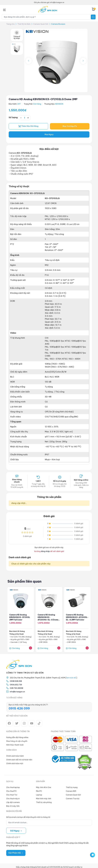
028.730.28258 (16, 688)
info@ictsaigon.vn (17, 692)
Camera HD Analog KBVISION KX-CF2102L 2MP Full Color (20, 617)
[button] (83, 61)
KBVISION (59, 104)
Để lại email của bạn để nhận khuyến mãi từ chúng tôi (28, 817)
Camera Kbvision (58, 24)
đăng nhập (45, 551)
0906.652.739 (16, 685)
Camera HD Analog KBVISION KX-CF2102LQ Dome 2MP (43, 99)
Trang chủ (10, 24)
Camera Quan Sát (41, 24)
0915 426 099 (19, 708)
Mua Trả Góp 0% (70, 126)
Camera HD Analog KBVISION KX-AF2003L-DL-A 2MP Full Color (77, 617)
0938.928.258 (16, 681)
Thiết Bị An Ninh (24, 24)
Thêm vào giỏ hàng (28, 126)
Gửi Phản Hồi (16, 853)
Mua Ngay (49, 134)
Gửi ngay (16, 831)
